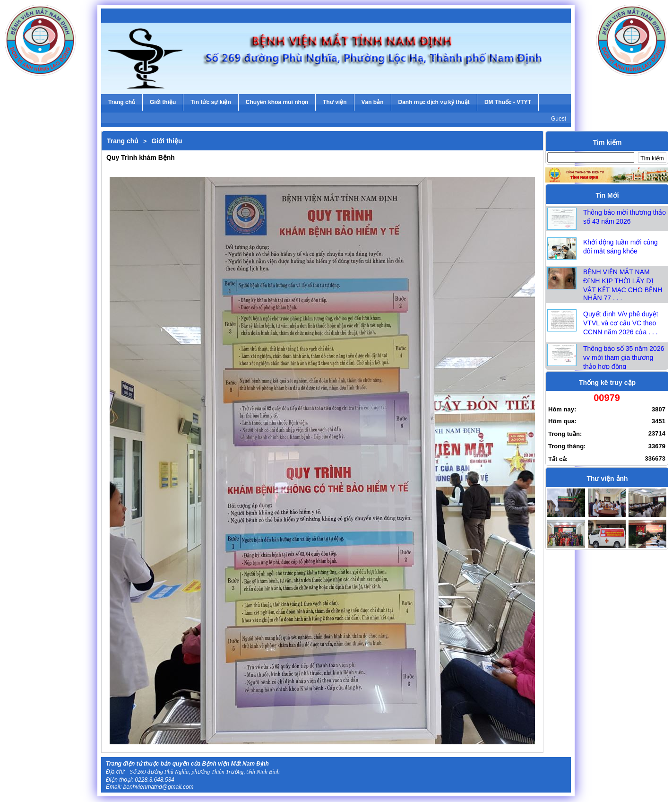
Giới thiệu (167, 141)
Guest (559, 119)
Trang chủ (123, 141)
